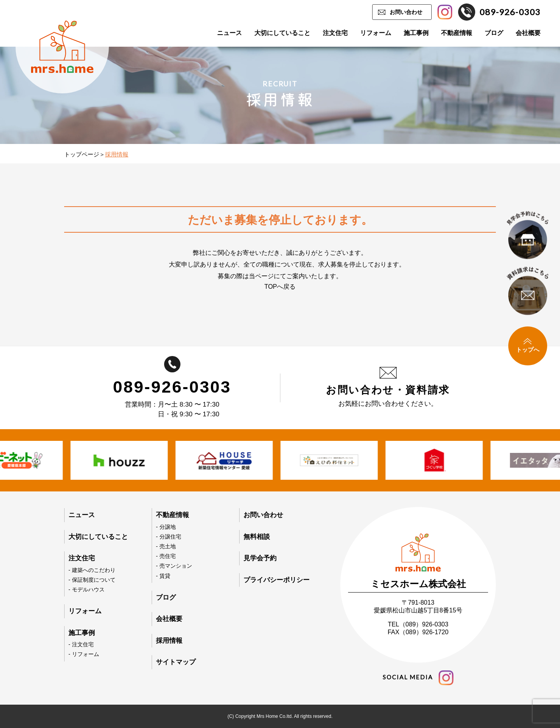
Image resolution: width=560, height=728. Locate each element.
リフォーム (376, 33)
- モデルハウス (87, 589)
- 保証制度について (92, 580)
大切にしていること (282, 33)
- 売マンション (174, 566)
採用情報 (169, 641)
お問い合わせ (406, 12)
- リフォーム (84, 654)
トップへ (528, 346)
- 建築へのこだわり (92, 570)
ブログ (494, 33)
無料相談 (257, 537)
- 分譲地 (166, 527)
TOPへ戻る (280, 287)
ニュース (229, 33)
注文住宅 (335, 33)
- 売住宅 (166, 556)
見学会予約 (260, 558)
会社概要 (528, 33)
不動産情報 (457, 33)
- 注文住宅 (81, 644)
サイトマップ (176, 662)
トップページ (82, 154)
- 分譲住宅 (169, 537)
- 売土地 (166, 546)
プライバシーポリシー (276, 580)
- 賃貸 (163, 576)
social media (418, 678)
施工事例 (416, 33)
